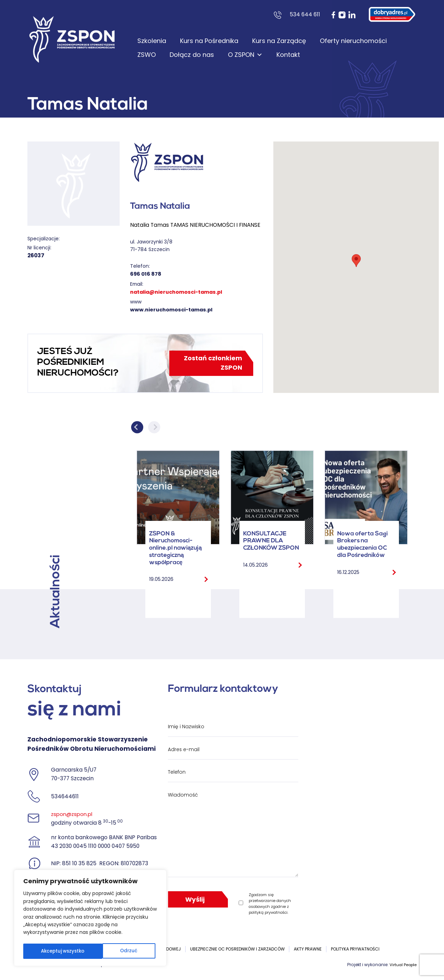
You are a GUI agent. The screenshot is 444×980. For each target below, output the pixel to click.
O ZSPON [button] (245, 55)
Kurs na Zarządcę (279, 41)
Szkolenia (152, 41)
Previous (137, 427)
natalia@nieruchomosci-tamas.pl (180, 292)
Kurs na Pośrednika (209, 41)
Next (154, 427)
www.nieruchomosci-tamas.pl (174, 310)
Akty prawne (308, 949)
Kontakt (288, 55)
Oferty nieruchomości (353, 41)
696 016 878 (146, 274)
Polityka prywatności (355, 949)
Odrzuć (49, 951)
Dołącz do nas (192, 55)
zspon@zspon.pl (73, 814)
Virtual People (402, 965)
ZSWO (147, 55)
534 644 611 (305, 14)
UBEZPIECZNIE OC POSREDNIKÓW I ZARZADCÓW (237, 949)
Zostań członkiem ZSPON (211, 363)
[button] (356, 261)
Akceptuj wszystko (117, 951)
